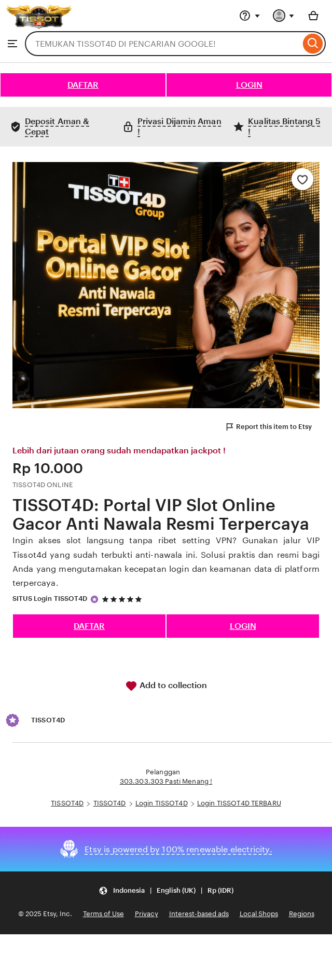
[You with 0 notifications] (284, 16)
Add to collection (166, 686)
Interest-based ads (199, 914)
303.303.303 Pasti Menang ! (166, 781)
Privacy (147, 914)
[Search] (313, 44)
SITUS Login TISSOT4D (50, 599)
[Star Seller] (94, 599)
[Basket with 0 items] (313, 16)
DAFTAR (83, 85)
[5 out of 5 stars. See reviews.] (123, 599)
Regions (302, 914)
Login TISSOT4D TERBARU (239, 803)
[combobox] (163, 44)
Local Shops (259, 914)
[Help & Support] (250, 16)
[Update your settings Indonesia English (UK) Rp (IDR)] (166, 890)
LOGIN (249, 85)
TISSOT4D (67, 803)
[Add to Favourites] (302, 179)
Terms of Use (103, 914)
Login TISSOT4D (162, 803)
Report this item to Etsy (268, 427)
